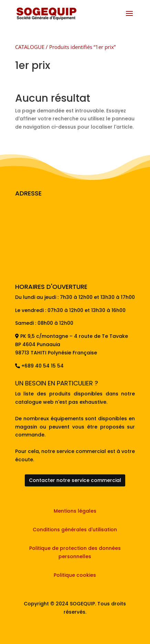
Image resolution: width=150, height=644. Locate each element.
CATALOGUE (30, 47)
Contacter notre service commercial (75, 480)
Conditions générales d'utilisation (75, 530)
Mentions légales (75, 511)
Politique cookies (75, 575)
